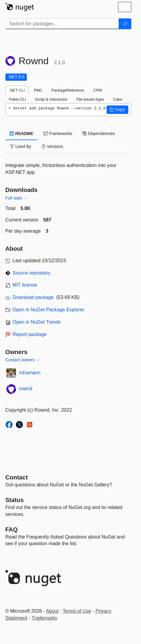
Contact (17, 477)
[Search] (125, 24)
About (52, 611)
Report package (30, 334)
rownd (26, 389)
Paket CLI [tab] (18, 99)
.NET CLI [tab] (17, 90)
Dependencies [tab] (99, 134)
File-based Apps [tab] (90, 99)
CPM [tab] (98, 90)
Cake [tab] (118, 99)
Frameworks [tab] (58, 134)
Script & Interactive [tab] (51, 99)
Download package (33, 297)
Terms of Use (77, 611)
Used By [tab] (21, 146)
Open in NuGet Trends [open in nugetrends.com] (37, 322)
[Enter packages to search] (62, 24)
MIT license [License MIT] (25, 285)
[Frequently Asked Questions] (12, 529)
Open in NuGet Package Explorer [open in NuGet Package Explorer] (48, 310)
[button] (117, 110)
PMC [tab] (38, 90)
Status (15, 500)
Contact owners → (23, 360)
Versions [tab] (52, 146)
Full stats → (17, 198)
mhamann (30, 373)
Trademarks (44, 618)
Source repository (32, 273)
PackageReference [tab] (68, 90)
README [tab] (22, 134)
